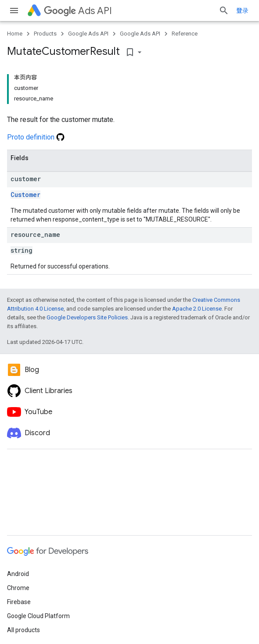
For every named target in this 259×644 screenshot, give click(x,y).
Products (45, 34)
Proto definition (36, 137)
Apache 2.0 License (197, 309)
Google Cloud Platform (38, 616)
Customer (25, 195)
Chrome (18, 588)
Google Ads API (88, 34)
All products (23, 630)
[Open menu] (14, 11)
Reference (185, 34)
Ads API (78, 11)
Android (18, 574)
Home (15, 34)
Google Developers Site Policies (87, 317)
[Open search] (224, 11)
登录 (242, 11)
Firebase (19, 602)
